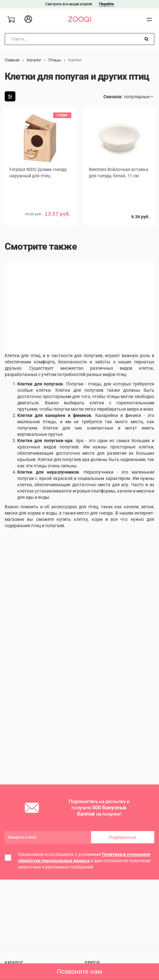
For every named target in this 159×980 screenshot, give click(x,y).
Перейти (106, 4)
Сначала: (113, 97)
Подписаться (123, 837)
